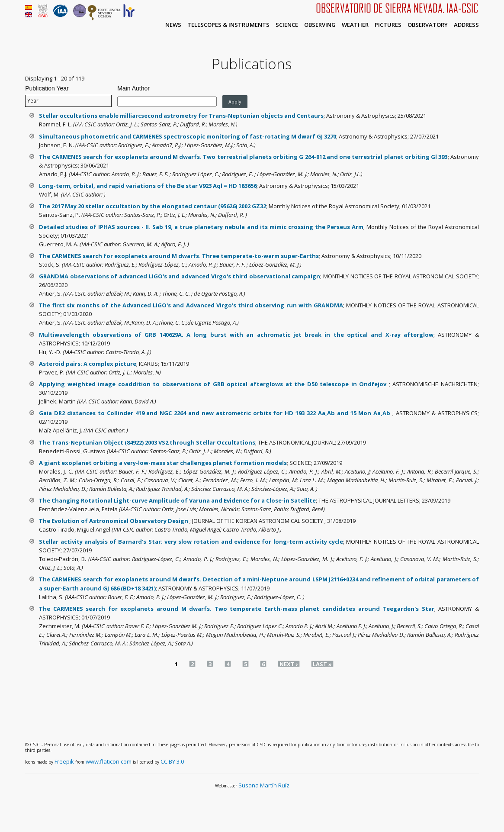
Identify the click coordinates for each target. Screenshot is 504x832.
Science (287, 25)
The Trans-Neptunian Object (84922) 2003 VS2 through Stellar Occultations (147, 442)
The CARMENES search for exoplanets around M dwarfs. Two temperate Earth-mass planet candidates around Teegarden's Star (236, 609)
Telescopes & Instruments (228, 25)
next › (289, 664)
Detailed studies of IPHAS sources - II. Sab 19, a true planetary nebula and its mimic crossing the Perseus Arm (201, 227)
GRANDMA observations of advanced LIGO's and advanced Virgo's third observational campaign (180, 276)
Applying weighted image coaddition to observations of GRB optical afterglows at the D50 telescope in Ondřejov (214, 384)
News (173, 25)
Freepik (64, 761)
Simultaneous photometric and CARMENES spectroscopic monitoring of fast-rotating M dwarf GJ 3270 (188, 136)
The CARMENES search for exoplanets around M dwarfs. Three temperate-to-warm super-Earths (179, 256)
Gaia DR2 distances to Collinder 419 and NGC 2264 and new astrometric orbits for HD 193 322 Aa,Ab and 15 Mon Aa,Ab (216, 413)
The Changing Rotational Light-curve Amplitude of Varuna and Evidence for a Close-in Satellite (177, 500)
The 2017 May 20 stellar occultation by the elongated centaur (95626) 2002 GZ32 (152, 206)
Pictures (388, 25)
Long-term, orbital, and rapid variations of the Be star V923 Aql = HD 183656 (148, 186)
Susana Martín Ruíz (264, 785)
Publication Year (47, 88)
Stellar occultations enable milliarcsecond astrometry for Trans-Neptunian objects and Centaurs (181, 116)
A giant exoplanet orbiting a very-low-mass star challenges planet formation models (163, 463)
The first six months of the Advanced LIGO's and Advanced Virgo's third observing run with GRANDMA (191, 305)
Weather (355, 25)
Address (466, 25)
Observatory (428, 25)
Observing (320, 25)
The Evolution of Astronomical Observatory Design (114, 521)
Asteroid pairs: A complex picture (88, 364)
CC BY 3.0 (172, 761)
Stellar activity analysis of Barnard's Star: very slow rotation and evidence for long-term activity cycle (191, 542)
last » (322, 664)
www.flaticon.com (109, 761)
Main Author (133, 88)
